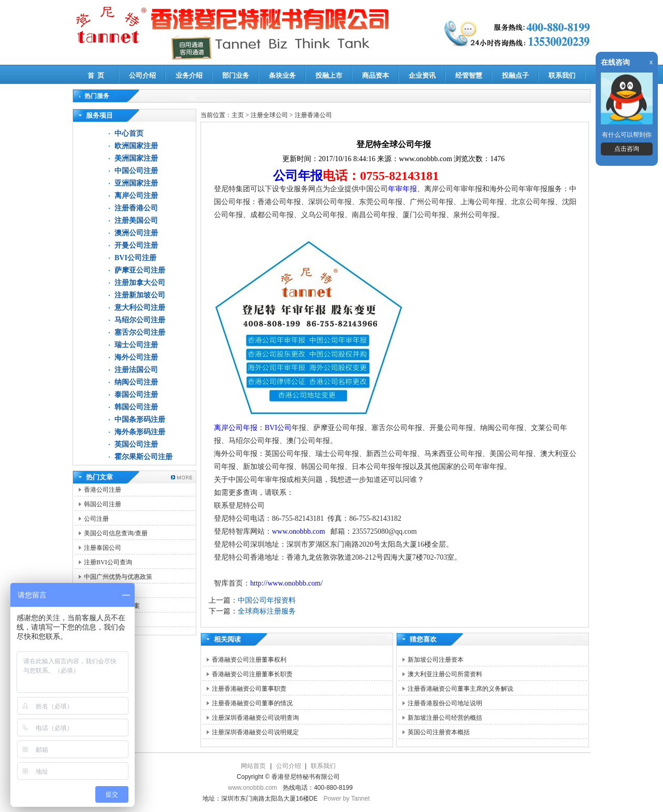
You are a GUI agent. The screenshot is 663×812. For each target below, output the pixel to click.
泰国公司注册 (136, 395)
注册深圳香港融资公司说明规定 (255, 732)
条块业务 (282, 75)
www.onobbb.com (299, 531)
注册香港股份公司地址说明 (445, 703)
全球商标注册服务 (267, 611)
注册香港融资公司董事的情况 (252, 703)
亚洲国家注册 (136, 183)
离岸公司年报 (236, 428)
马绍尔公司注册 (140, 320)
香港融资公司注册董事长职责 (252, 674)
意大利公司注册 (140, 308)
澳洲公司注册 (136, 233)
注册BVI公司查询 (108, 562)
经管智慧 (469, 75)
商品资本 (376, 75)
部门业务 (236, 75)
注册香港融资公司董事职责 (249, 689)
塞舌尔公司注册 (140, 332)
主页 (238, 115)
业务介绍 (189, 75)
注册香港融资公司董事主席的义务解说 (460, 689)
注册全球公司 (270, 115)
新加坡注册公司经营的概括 (445, 718)
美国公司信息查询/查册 (116, 533)
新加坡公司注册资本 (436, 660)
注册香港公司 (136, 208)
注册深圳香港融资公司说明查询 (255, 718)
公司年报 (298, 176)
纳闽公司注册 (136, 382)
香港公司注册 (103, 490)
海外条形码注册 (140, 432)
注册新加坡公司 (140, 295)
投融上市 (329, 75)
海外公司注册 (136, 357)
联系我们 (562, 75)
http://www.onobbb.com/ (286, 583)
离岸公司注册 (136, 196)
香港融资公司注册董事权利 (249, 660)
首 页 (96, 75)
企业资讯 (422, 75)
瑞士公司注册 (136, 345)
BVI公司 (278, 428)
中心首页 (129, 133)
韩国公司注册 (136, 407)
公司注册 (96, 519)
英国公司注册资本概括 (439, 732)
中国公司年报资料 (267, 600)
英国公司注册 (136, 444)
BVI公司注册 (135, 258)
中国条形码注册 (140, 419)
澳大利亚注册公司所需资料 (445, 674)
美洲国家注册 (136, 158)
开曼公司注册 (136, 245)
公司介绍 (142, 75)
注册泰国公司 (103, 548)
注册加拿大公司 (140, 283)
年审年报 (402, 189)
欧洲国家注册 (136, 146)
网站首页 (253, 766)
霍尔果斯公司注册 (143, 457)
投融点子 (515, 75)
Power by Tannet (347, 799)
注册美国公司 (136, 220)
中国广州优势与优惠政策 (118, 577)
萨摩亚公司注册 (140, 270)
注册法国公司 (136, 370)
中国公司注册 (136, 171)
